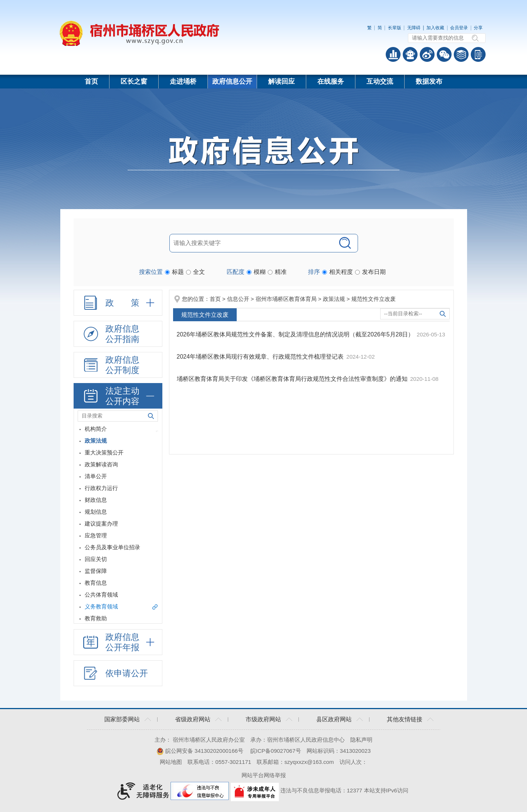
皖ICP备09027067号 (276, 751)
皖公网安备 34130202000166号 (200, 751)
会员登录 (459, 28)
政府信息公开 (232, 81)
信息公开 (238, 299)
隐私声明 (361, 740)
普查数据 (393, 54)
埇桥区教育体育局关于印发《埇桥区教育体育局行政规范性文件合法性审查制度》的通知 (293, 379)
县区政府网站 (334, 719)
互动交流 (380, 81)
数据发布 (429, 81)
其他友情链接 (405, 719)
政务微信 (444, 54)
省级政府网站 (193, 719)
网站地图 (171, 762)
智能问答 (410, 54)
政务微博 (427, 54)
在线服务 (331, 81)
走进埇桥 (183, 81)
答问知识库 (461, 54)
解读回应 (281, 81)
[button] (395, 28)
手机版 (478, 54)
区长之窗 (134, 81)
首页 (91, 81)
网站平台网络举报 (264, 775)
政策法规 (334, 299)
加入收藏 (435, 28)
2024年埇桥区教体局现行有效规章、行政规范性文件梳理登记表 (261, 357)
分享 (478, 28)
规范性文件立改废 (374, 299)
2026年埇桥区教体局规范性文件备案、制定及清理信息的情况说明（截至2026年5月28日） (296, 334)
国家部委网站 (122, 719)
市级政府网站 (263, 719)
